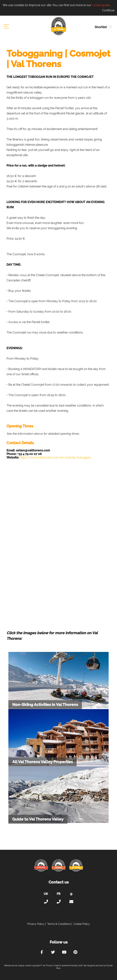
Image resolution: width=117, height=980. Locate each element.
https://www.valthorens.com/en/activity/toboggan (55, 457)
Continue (108, 10)
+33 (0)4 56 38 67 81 (59, 902)
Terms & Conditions (59, 924)
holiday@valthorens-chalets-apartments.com (71, 902)
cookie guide (101, 5)
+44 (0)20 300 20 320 (46, 902)
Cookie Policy (82, 924)
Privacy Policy (36, 924)
